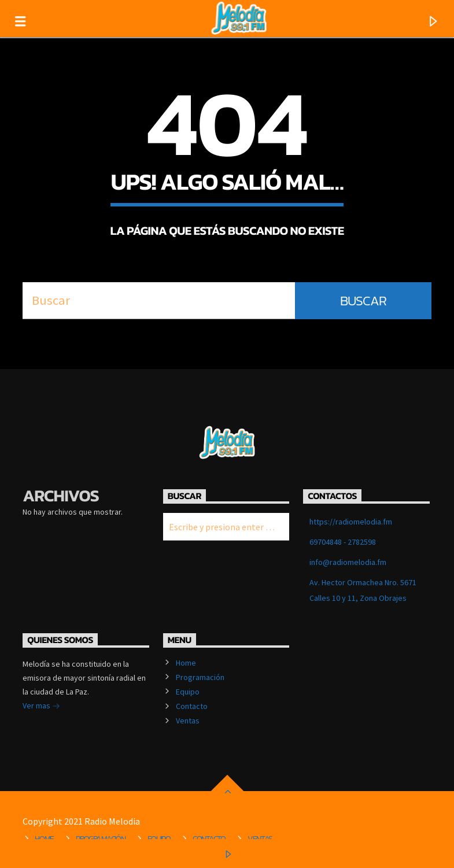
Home (186, 663)
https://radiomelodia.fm (351, 522)
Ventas (188, 721)
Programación (200, 677)
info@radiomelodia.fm (348, 562)
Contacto (192, 706)
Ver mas (41, 707)
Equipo (188, 692)
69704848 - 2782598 (343, 542)
